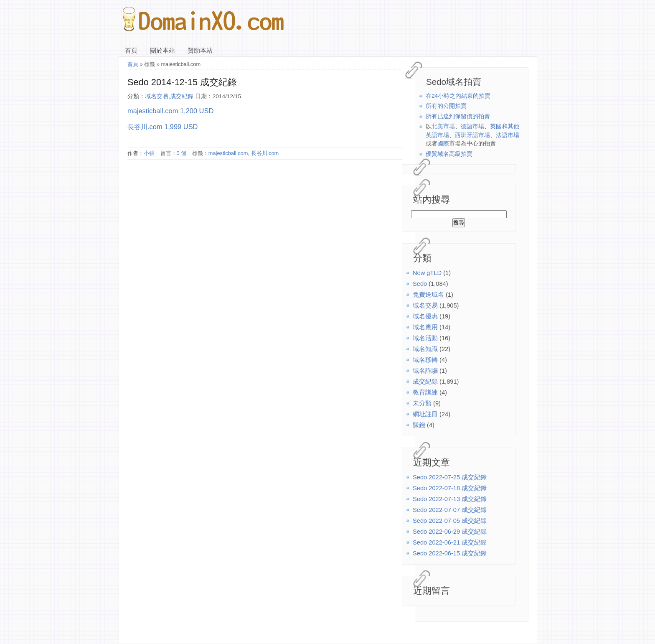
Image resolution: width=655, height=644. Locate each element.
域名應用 (425, 327)
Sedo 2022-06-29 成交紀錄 (450, 532)
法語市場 (508, 135)
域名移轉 (425, 360)
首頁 (131, 51)
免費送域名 (428, 295)
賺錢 (419, 425)
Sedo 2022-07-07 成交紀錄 (450, 510)
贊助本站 (200, 51)
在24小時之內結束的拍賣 (458, 96)
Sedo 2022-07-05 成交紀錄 (450, 521)
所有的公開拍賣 (446, 106)
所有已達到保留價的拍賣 (458, 116)
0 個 (182, 153)
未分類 (422, 403)
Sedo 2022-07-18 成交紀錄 (450, 488)
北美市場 (443, 126)
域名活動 (425, 338)
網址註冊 (425, 414)
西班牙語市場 (472, 135)
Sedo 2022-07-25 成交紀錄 (450, 477)
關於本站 (162, 51)
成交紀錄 (425, 382)
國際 (443, 144)
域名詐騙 (425, 371)
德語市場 (472, 126)
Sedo (420, 284)
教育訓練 (425, 392)
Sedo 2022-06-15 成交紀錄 (450, 553)
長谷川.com (265, 153)
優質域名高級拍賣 (449, 154)
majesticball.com (228, 153)
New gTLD (427, 273)
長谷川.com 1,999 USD (162, 127)
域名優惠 (425, 316)
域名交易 (425, 305)
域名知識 (425, 349)
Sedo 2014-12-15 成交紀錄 (182, 82)
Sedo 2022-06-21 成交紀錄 (450, 542)
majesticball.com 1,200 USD (170, 111)
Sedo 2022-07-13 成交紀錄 (450, 499)
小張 (149, 153)
